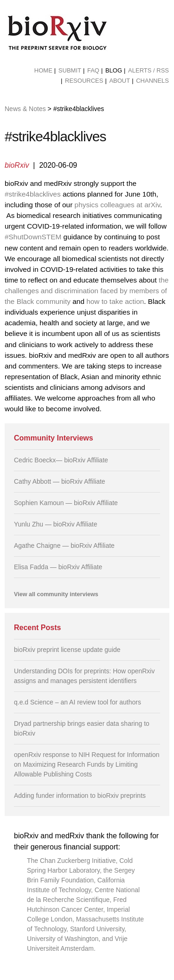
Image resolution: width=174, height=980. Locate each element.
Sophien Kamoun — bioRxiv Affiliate (66, 503)
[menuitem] (43, 71)
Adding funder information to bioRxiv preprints (80, 796)
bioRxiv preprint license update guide (67, 650)
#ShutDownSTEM (33, 237)
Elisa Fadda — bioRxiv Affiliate (58, 567)
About (119, 81)
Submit (70, 70)
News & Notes (25, 109)
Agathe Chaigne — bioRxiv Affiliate (64, 546)
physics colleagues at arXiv (118, 205)
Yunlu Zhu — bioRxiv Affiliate (56, 524)
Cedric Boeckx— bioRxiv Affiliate (61, 460)
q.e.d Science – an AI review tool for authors (77, 702)
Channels (152, 81)
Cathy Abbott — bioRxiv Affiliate (60, 481)
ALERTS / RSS (148, 70)
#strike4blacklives (33, 194)
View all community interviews (56, 594)
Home (43, 70)
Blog (114, 70)
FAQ (93, 70)
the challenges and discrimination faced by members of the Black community (87, 291)
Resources (84, 81)
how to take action (115, 301)
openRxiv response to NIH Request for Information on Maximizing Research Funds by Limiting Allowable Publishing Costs (87, 764)
